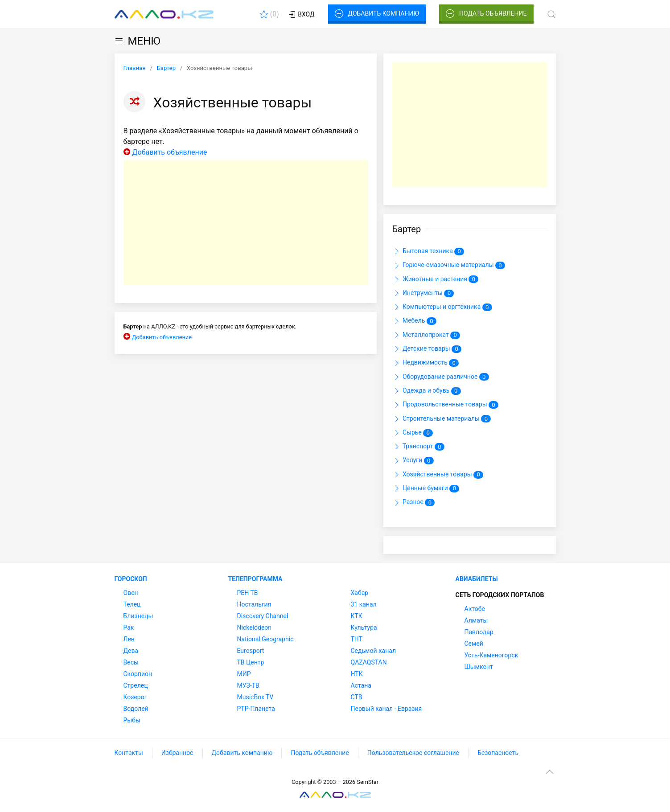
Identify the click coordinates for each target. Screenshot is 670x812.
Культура (364, 627)
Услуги (413, 461)
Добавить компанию (377, 14)
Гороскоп (131, 579)
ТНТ (357, 639)
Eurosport (251, 651)
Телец (132, 604)
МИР (244, 674)
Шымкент (479, 667)
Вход (301, 15)
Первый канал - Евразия (386, 709)
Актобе (475, 609)
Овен (131, 593)
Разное (414, 503)
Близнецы (138, 616)
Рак (129, 627)
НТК (357, 674)
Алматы (476, 620)
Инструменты (423, 293)
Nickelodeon (255, 627)
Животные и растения (436, 279)
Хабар (360, 593)
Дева (131, 651)
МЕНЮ (138, 41)
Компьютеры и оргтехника (442, 307)
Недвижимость (426, 363)
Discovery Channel (263, 616)
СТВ (357, 697)
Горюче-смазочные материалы (449, 266)
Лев (129, 639)
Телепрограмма (255, 579)
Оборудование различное (441, 377)
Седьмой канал (373, 651)
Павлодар (479, 632)
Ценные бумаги (426, 488)
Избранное (177, 753)
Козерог (135, 697)
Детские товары (427, 349)
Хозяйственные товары (438, 475)
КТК (357, 616)
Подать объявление (486, 14)
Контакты (129, 753)
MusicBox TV (255, 697)
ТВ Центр (251, 662)
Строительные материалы (442, 419)
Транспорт (418, 447)
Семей (474, 644)
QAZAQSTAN (369, 662)
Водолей (136, 709)
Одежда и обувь (427, 391)
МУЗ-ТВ (248, 685)
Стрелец (136, 685)
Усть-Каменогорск (491, 655)
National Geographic (265, 639)
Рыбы (132, 720)
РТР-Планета (256, 709)
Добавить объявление (169, 152)
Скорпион (138, 674)
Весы (131, 662)
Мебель (414, 321)
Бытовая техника (428, 251)
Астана (361, 685)
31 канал (364, 604)
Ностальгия (254, 604)
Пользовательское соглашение (413, 753)
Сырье (413, 433)
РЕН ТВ (248, 593)
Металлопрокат (426, 335)
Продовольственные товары (445, 405)
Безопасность (498, 753)
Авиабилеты (477, 579)
